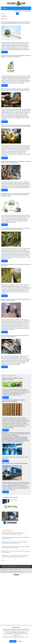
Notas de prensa (15, 572)
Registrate (29, 11)
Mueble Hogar (11, 570)
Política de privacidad (22, 566)
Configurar (20, 641)
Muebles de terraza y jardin (6, 572)
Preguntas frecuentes (18, 567)
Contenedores (21, 572)
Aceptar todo (13, 641)
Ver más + (5, 52)
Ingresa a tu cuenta (22, 11)
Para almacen (17, 570)
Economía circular (4, 570)
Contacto (5, 567)
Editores (8, 567)
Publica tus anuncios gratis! (26, 567)
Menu (4, 8)
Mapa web (12, 567)
